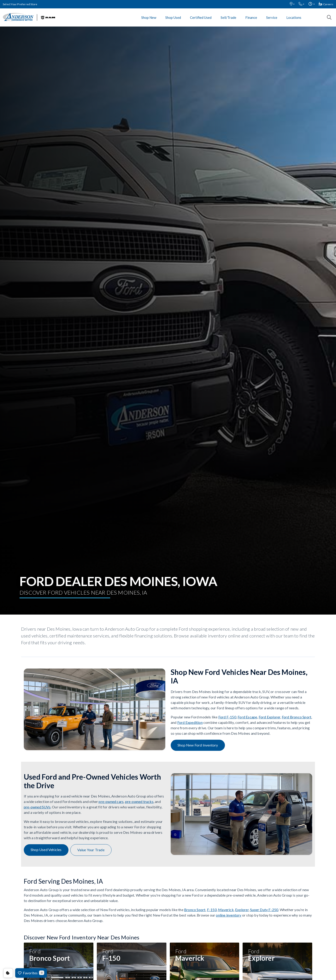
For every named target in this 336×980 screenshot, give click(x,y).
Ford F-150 (227, 717)
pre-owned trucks (139, 801)
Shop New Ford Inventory (198, 745)
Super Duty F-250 (264, 910)
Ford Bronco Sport (297, 717)
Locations (294, 17)
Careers (326, 4)
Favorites (31, 973)
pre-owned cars (111, 801)
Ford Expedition (190, 722)
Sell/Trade (228, 17)
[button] (292, 4)
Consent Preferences (8, 973)
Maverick (226, 910)
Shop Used (173, 17)
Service (272, 17)
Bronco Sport (195, 910)
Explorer (242, 910)
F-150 (212, 910)
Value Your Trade (91, 850)
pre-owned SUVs (37, 807)
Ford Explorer (270, 717)
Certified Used (201, 17)
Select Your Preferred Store (20, 4)
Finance (251, 17)
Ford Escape (247, 717)
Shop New (149, 17)
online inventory (229, 915)
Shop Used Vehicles (46, 850)
